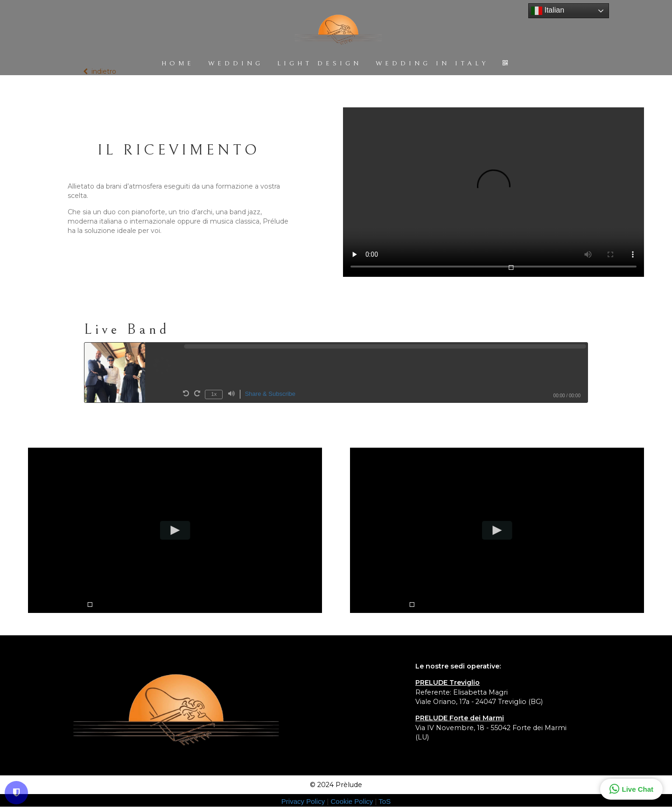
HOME (178, 63)
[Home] (338, 31)
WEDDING (236, 63)
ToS (385, 801)
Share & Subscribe (270, 394)
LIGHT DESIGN (319, 63)
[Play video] (175, 531)
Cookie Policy (353, 801)
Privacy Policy (304, 801)
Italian (548, 11)
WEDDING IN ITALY (432, 63)
